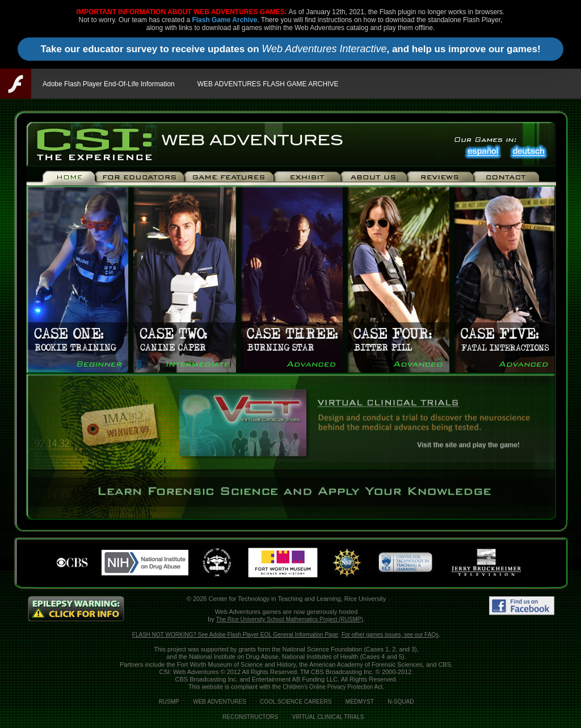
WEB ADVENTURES (219, 702)
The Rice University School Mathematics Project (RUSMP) (290, 619)
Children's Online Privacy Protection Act (332, 687)
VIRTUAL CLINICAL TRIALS (328, 717)
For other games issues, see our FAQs (390, 635)
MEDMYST (360, 702)
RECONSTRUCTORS (250, 717)
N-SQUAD (401, 702)
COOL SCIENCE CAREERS (296, 702)
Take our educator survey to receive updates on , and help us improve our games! (290, 49)
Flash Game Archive (224, 20)
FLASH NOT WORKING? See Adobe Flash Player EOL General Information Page (235, 635)
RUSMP (169, 702)
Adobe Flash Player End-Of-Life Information (109, 84)
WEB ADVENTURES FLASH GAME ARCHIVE (268, 84)
